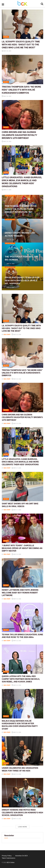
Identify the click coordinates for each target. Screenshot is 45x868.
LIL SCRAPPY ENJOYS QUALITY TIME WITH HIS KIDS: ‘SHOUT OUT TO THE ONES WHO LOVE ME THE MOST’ (21, 45)
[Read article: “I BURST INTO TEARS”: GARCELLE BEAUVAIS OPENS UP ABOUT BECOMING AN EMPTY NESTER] (22, 528)
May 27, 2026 (6, 190)
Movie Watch (10, 196)
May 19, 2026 (9, 216)
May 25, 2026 (16, 732)
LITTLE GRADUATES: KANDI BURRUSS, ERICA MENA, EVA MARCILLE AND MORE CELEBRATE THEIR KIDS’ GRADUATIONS (20, 462)
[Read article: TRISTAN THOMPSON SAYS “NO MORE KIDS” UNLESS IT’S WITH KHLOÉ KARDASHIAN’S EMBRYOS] (22, 70)
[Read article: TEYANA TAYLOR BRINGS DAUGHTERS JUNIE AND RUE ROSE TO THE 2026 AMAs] (22, 617)
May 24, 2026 (16, 774)
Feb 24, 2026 (9, 288)
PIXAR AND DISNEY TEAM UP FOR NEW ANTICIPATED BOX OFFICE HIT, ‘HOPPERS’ (22, 281)
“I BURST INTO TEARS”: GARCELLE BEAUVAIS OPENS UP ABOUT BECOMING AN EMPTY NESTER (22, 548)
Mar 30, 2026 (10, 240)
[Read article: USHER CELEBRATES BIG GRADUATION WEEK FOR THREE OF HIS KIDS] (22, 751)
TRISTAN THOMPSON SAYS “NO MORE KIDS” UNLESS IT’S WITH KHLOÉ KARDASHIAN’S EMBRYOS (21, 90)
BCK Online (11, 863)
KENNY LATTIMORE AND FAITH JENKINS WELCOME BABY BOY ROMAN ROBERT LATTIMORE (20, 593)
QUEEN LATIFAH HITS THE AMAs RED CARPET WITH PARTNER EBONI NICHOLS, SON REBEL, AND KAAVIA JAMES (21, 679)
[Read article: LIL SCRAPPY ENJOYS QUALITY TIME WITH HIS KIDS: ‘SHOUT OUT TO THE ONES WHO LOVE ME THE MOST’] (22, 24)
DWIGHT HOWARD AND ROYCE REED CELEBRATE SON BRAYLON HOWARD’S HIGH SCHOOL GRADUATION (22, 813)
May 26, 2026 (16, 554)
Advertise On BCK (21, 856)
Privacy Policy (7, 856)
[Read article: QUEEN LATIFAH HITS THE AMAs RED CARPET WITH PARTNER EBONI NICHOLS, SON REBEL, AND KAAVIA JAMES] (22, 659)
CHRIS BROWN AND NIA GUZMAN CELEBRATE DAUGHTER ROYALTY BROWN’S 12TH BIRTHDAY (19, 135)
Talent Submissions (9, 858)
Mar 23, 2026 (10, 264)
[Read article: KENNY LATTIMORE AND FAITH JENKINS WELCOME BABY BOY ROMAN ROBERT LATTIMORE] (22, 573)
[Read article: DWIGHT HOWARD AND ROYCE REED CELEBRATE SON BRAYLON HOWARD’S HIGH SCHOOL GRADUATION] (22, 793)
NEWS (6, 37)
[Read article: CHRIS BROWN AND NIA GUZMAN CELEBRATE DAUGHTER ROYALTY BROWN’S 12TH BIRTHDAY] (22, 115)
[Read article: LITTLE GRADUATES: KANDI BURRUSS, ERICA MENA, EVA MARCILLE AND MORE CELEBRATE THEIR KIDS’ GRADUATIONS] (22, 160)
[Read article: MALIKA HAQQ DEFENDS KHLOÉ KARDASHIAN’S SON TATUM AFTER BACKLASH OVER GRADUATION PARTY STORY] (22, 704)
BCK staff (7, 335)
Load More (22, 827)
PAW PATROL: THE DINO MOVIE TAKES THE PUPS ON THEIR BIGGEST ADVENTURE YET (21, 209)
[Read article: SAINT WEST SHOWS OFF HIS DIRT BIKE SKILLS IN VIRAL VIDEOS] (22, 487)
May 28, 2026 (6, 51)
